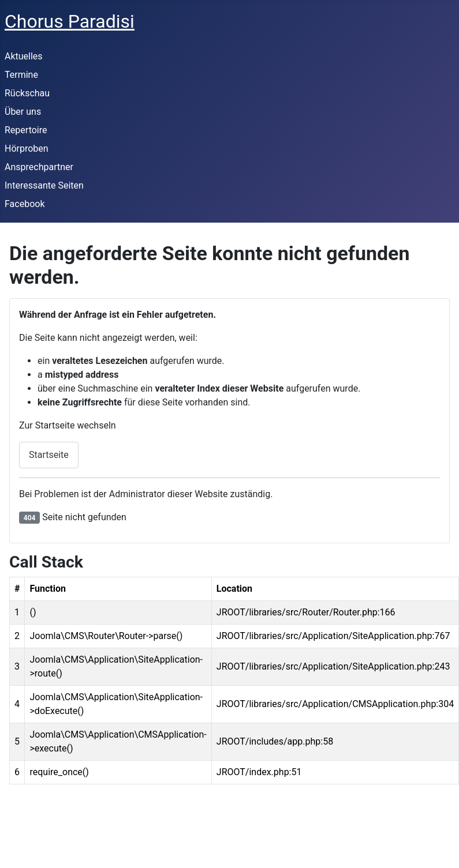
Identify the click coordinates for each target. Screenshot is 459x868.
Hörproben (27, 149)
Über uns (23, 112)
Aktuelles (24, 56)
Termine (21, 75)
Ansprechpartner (39, 167)
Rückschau (27, 93)
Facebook (25, 204)
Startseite (49, 455)
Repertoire (26, 130)
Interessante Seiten (44, 185)
